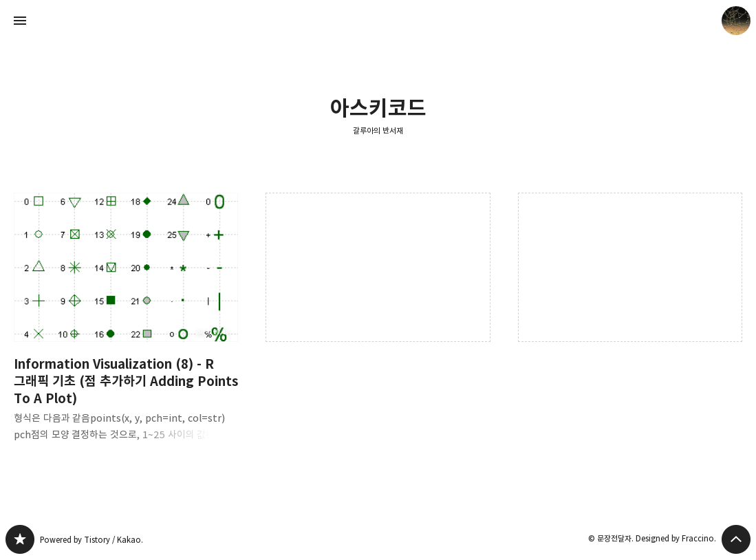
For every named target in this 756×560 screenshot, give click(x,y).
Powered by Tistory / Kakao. (91, 540)
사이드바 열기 (20, 21)
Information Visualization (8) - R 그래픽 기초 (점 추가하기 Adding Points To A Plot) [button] (126, 328)
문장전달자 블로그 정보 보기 (736, 21)
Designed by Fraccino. (676, 538)
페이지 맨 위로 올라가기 (736, 539)
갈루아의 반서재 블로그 (20, 539)
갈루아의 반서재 (378, 130)
